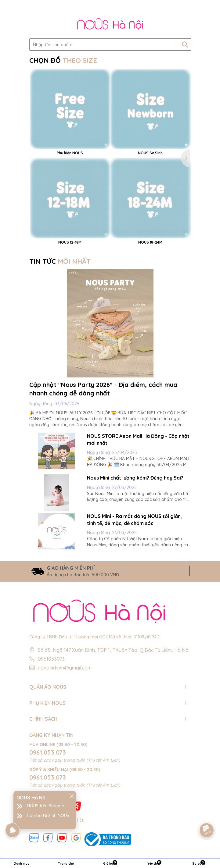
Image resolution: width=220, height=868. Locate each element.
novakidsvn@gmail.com (65, 668)
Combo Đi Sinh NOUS (48, 816)
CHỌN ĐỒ (63, 60)
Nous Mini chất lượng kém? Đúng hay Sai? (135, 478)
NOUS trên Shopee (45, 806)
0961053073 (51, 659)
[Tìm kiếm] (185, 45)
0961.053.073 (48, 752)
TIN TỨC (60, 261)
